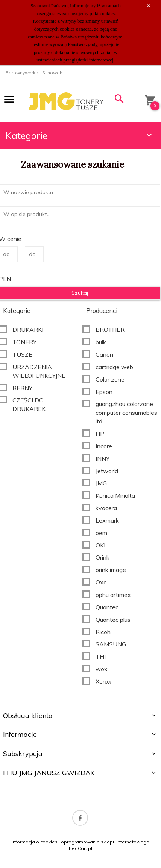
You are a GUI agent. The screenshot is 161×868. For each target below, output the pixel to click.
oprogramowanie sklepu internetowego (105, 842)
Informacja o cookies (35, 842)
